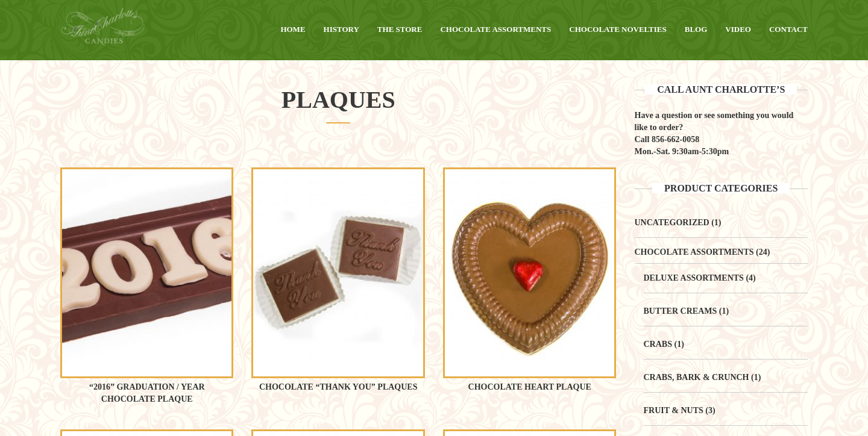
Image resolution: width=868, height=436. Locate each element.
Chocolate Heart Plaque (530, 387)
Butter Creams (681, 311)
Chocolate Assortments (694, 252)
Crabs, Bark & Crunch (697, 377)
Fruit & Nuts (674, 410)
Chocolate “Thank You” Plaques (338, 387)
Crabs (658, 344)
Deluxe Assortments (694, 278)
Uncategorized (672, 223)
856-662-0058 (675, 139)
